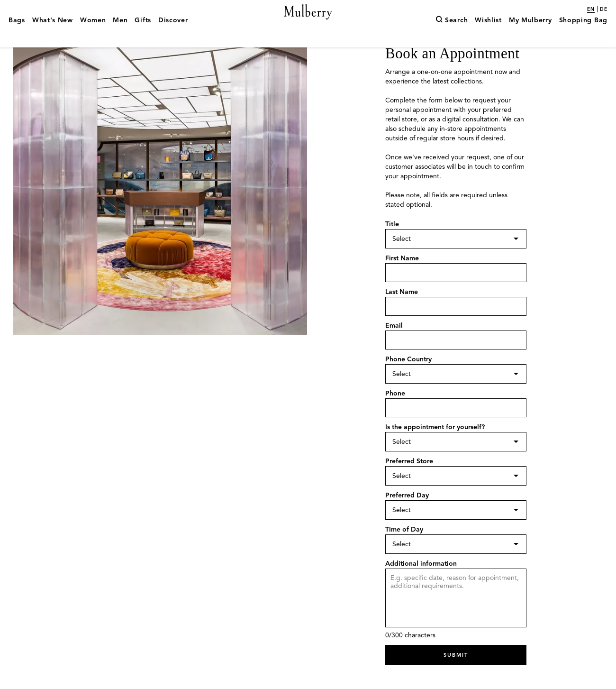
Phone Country (408, 379)
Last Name (402, 312)
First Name (402, 278)
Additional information (421, 581)
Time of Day (404, 547)
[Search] (452, 35)
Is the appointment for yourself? (435, 446)
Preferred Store (409, 480)
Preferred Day (407, 514)
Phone (395, 413)
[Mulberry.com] (308, 23)
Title (392, 244)
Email (394, 345)
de (604, 9)
